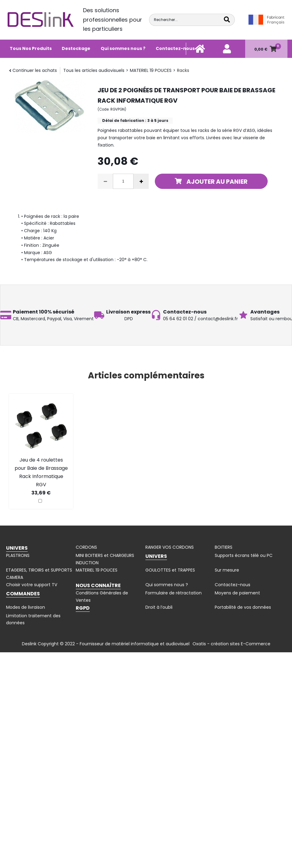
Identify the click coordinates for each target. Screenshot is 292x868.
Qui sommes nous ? (123, 48)
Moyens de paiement (237, 593)
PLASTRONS (18, 555)
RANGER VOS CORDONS (170, 547)
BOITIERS (224, 547)
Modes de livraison (26, 607)
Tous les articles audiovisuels (94, 70)
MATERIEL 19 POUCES (151, 70)
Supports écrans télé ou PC (244, 555)
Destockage (76, 48)
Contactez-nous (175, 48)
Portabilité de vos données (243, 607)
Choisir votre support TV (32, 585)
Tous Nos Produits (31, 48)
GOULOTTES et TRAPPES (170, 570)
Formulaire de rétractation (174, 593)
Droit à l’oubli (159, 607)
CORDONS (86, 547)
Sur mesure (227, 570)
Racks (183, 70)
